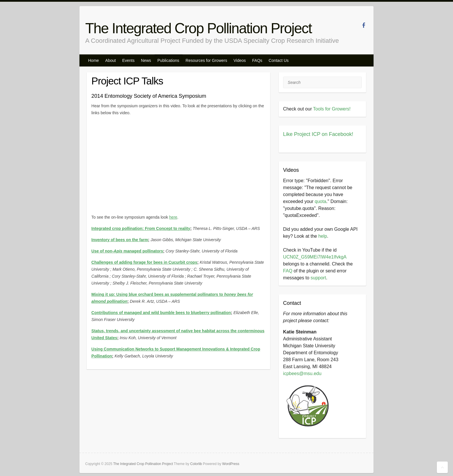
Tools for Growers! (332, 109)
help (323, 236)
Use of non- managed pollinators (127, 251)
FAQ (288, 271)
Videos (240, 60)
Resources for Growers (206, 60)
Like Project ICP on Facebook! (318, 134)
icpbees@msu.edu (302, 373)
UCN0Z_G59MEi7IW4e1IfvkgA (315, 257)
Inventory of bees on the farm (120, 240)
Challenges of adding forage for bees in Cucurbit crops (144, 262)
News (146, 60)
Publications (168, 60)
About (111, 60)
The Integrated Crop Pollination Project (198, 28)
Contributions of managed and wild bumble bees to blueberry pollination (161, 313)
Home (93, 60)
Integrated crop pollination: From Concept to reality (141, 228)
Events (128, 60)
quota (320, 201)
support (318, 278)
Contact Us (279, 60)
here (173, 217)
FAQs (257, 60)
